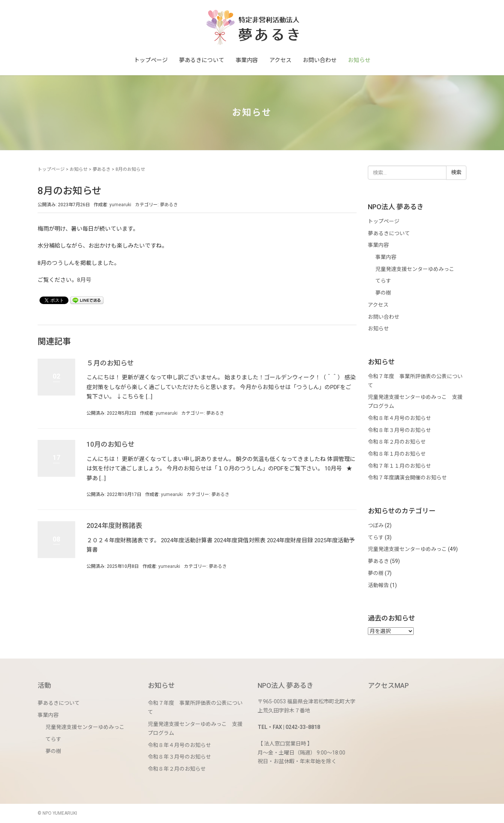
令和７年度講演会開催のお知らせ (407, 478)
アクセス (280, 60)
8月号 (84, 280)
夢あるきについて (202, 60)
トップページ (151, 60)
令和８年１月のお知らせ (397, 454)
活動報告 (378, 585)
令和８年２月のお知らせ (397, 442)
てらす (383, 281)
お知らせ (359, 60)
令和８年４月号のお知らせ (399, 418)
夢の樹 (383, 293)
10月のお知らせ (111, 444)
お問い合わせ (320, 60)
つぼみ (376, 525)
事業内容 (247, 60)
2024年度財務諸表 (114, 526)
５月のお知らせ (110, 363)
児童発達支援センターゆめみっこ (415, 269)
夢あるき (102, 169)
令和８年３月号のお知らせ (399, 430)
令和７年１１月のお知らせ (399, 466)
